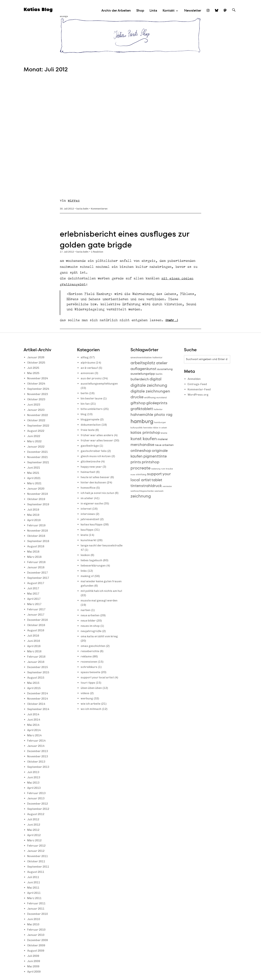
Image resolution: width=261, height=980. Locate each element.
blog (84, 414)
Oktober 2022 (37, 420)
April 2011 (34, 893)
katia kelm (84, 209)
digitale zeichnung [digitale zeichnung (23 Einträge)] (149, 385)
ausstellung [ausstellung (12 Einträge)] (165, 369)
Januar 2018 (36, 567)
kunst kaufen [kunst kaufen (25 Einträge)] (144, 439)
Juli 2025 (34, 368)
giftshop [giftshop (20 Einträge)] (138, 403)
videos (85, 693)
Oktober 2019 (37, 499)
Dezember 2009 (38, 940)
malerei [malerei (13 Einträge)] (163, 439)
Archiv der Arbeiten (116, 10)
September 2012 (39, 809)
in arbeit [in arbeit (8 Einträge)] (163, 428)
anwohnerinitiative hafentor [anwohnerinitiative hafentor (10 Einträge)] (146, 357)
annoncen (87, 373)
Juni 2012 (34, 825)
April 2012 (34, 835)
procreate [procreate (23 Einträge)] (140, 468)
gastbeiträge (90, 446)
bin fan (85, 404)
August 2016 (36, 630)
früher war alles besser (98, 440)
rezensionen (89, 662)
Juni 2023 (34, 405)
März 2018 (35, 557)
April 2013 (34, 788)
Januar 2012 (36, 851)
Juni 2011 (34, 882)
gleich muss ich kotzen (96, 456)
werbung (87, 698)
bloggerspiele (90, 419)
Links (153, 10)
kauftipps (87, 530)
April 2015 (34, 688)
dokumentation (91, 425)
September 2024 (39, 389)
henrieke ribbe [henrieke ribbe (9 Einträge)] (151, 428)
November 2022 (38, 415)
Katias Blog (38, 9)
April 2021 (34, 478)
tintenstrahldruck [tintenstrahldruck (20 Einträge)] (146, 486)
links (84, 571)
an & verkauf (90, 368)
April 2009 (34, 972)
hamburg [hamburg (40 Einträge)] (142, 421)
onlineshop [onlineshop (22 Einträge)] (141, 451)
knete (85, 535)
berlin (85, 393)
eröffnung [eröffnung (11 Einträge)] (150, 397)
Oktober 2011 (37, 861)
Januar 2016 (36, 662)
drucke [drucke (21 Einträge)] (137, 397)
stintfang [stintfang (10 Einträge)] (141, 474)
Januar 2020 (36, 489)
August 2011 (36, 872)
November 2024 (38, 378)
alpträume (88, 363)
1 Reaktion (99, 252)
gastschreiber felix (94, 451)
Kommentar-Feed (200, 390)
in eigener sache (92, 503)
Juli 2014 (34, 714)
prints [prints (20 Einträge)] (136, 462)
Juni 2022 (34, 436)
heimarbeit (88, 472)
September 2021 (39, 462)
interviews (88, 514)
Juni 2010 (34, 919)
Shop (140, 10)
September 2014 (39, 709)
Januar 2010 (36, 935)
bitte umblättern (92, 409)
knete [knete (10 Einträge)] (164, 433)
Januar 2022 (36, 447)
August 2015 (36, 678)
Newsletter (193, 10)
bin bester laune (92, 398)
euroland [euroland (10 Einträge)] (161, 397)
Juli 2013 (34, 772)
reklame (87, 656)
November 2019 (38, 494)
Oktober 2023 (37, 399)
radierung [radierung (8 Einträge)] (156, 469)
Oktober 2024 (37, 384)
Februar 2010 (37, 930)
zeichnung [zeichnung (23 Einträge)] (141, 496)
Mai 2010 (34, 924)
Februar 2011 (37, 903)
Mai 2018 (34, 552)
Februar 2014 (37, 741)
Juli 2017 (34, 588)
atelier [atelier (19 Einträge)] (162, 363)
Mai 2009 (34, 966)
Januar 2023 (36, 410)
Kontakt (169, 10)
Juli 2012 (34, 819)
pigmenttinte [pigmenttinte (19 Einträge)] (155, 456)
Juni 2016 (34, 641)
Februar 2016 (37, 657)
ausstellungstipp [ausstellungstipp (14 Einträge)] (143, 374)
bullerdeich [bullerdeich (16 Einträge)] (140, 379)
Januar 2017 (36, 615)
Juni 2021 (34, 468)
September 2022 (39, 426)
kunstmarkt (89, 540)
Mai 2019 (34, 515)
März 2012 (35, 840)
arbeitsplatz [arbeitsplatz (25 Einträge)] (143, 363)
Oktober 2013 (37, 762)
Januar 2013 (36, 798)
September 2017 (39, 578)
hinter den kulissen (94, 482)
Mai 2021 (34, 473)
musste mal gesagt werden (100, 600)
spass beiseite (91, 672)
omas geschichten (93, 646)
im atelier (87, 498)
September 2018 (39, 541)
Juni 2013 (34, 777)
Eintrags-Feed (197, 384)
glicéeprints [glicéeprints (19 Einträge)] (157, 403)
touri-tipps (88, 683)
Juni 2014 (34, 720)
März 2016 (35, 651)
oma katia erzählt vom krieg (100, 636)
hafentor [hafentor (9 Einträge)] (158, 409)
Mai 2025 (34, 373)
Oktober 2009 (37, 945)
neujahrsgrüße (91, 631)
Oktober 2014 (37, 704)
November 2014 (38, 699)
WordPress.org (198, 395)
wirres (74, 200)
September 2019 (39, 504)
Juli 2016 (34, 636)
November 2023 (38, 394)
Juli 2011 (34, 877)
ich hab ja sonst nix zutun (98, 493)
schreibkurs (89, 667)
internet (86, 509)
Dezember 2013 (38, 751)
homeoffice (89, 488)
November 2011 (38, 856)
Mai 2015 (34, 683)
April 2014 (34, 730)
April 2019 (34, 520)
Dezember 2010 (38, 914)
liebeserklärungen (94, 565)
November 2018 (38, 531)
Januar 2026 (36, 357)
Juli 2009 (34, 956)
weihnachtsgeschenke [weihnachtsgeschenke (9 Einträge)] (142, 491)
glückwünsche (91, 461)
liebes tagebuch (92, 560)
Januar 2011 (36, 909)
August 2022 (36, 431)
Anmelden (194, 379)
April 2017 (34, 599)
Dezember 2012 (38, 804)
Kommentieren (101, 209)
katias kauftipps (92, 524)
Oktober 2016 (37, 625)
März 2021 (35, 483)
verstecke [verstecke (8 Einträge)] (167, 486)
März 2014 (35, 735)
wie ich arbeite (91, 704)
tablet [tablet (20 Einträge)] (157, 480)
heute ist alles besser (96, 477)
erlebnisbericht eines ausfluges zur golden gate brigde (127, 239)
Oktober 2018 (37, 536)
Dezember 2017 (38, 573)
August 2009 (36, 951)
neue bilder (89, 621)
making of (88, 576)
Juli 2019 (34, 510)
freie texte (88, 430)
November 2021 (38, 457)
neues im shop (91, 626)
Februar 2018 (37, 562)
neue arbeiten (91, 615)
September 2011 (39, 867)
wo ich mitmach (91, 709)
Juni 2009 (34, 961)
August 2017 (36, 583)
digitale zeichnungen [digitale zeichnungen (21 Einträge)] (150, 391)
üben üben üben (92, 688)
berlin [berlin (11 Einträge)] (159, 374)
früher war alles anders (98, 435)
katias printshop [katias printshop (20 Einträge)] (145, 432)
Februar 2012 (37, 846)
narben (86, 610)
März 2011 (35, 898)
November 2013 (38, 756)
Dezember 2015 (38, 667)
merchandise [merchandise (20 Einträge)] (142, 445)
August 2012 (36, 814)
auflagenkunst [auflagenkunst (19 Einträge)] (143, 369)
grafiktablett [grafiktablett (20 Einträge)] (142, 409)
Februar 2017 (37, 609)
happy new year (92, 467)
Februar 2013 (37, 793)
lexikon (86, 555)
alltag (85, 357)
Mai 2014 (34, 725)
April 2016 (34, 646)
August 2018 (36, 546)
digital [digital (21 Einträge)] (156, 379)
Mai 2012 (34, 830)
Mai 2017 (34, 594)
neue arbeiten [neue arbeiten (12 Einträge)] (164, 445)
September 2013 (39, 767)
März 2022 (35, 441)
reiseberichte (90, 651)
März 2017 (35, 604)
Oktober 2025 (37, 363)
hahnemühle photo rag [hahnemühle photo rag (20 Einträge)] (151, 415)
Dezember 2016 (38, 620)
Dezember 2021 (38, 452)
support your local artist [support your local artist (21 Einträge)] (151, 477)
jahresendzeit (90, 519)
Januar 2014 (36, 746)
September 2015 (39, 672)
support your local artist (98, 677)
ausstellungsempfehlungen (100, 384)
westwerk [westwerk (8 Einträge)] (159, 491)
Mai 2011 (34, 888)
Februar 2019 (37, 525)
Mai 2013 (34, 783)
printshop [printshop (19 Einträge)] (151, 462)
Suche (234, 13)
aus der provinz (92, 378)
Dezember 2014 (38, 693)
